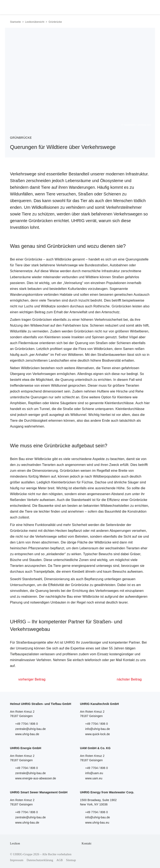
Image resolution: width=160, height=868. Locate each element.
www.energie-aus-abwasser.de (36, 778)
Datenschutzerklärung (40, 860)
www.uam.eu (94, 778)
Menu (145, 6)
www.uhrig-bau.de (27, 734)
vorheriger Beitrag (32, 679)
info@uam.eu (94, 773)
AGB (60, 860)
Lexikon (15, 843)
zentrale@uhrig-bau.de (31, 729)
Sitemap (71, 860)
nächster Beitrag (129, 679)
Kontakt (87, 843)
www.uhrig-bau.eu (97, 823)
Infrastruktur (111, 271)
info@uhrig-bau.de (98, 729)
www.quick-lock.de (98, 734)
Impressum (17, 860)
